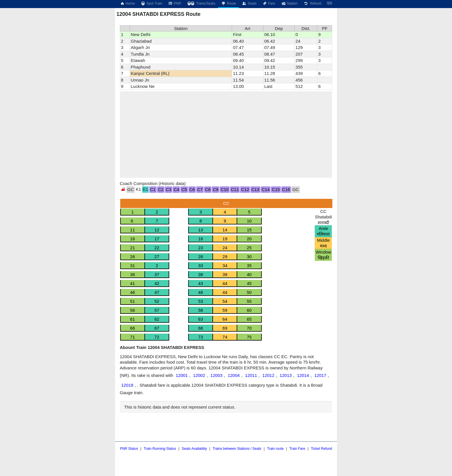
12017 (320, 375)
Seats (249, 3)
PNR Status (129, 449)
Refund (312, 3)
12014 (303, 375)
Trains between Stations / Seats (237, 449)
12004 (234, 375)
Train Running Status (160, 449)
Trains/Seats (201, 3)
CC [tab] (226, 203)
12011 (251, 375)
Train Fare (297, 449)
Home (127, 3)
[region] (226, 135)
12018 (127, 385)
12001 (182, 375)
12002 (199, 375)
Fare (269, 3)
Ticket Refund (321, 449)
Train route (275, 449)
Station (289, 3)
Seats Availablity (194, 449)
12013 (286, 375)
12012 (268, 375)
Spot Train (151, 3)
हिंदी (329, 3)
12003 (216, 375)
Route (229, 3)
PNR (175, 3)
